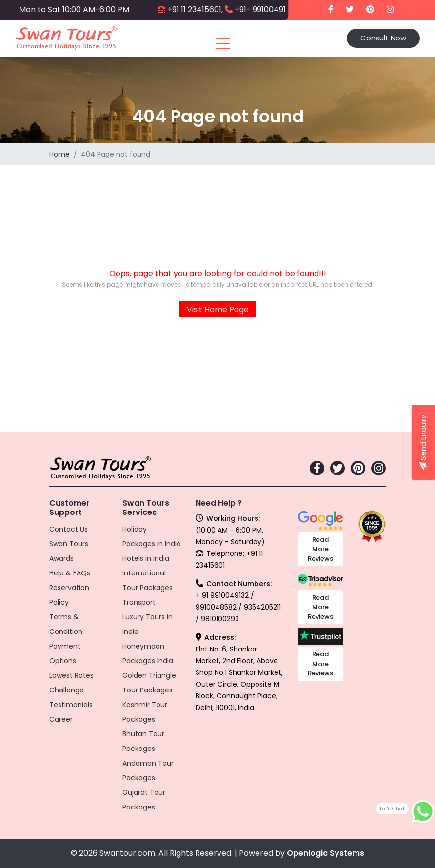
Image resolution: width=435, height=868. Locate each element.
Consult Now (383, 38)
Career (61, 719)
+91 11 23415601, (195, 10)
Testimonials (71, 705)
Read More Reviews (320, 549)
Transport (139, 602)
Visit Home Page (218, 309)
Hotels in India (146, 558)
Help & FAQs (70, 573)
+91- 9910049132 (265, 10)
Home (59, 154)
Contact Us (69, 529)
